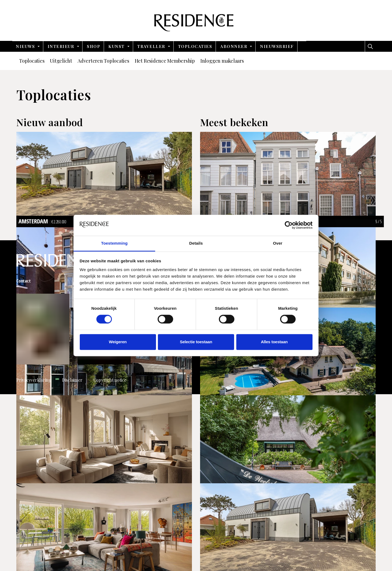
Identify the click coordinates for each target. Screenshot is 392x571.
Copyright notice (110, 380)
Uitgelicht (61, 61)
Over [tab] (278, 243)
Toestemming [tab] (114, 243)
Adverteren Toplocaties (103, 61)
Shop (94, 46)
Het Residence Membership (165, 61)
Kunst (117, 46)
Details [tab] (196, 243)
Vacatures (295, 281)
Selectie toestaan (196, 342)
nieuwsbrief (277, 46)
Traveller (151, 46)
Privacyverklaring (34, 380)
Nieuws (25, 46)
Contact (23, 281)
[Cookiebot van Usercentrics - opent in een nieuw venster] (289, 225)
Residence (196, 20)
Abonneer (234, 46)
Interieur (61, 46)
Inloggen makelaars (222, 61)
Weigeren (118, 342)
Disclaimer (72, 380)
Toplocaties (195, 46)
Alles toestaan (274, 342)
